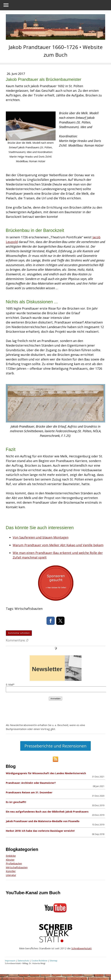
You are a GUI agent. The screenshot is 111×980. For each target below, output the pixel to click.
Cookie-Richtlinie (39, 961)
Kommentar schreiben (19, 633)
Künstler (11, 871)
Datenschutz (23, 961)
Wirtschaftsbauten (17, 867)
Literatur (11, 875)
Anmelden (55, 699)
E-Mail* (10, 684)
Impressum (10, 961)
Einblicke (11, 856)
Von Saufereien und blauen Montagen (41, 537)
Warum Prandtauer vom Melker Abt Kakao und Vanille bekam (58, 545)
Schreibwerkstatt (81, 948)
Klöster (10, 860)
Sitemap (53, 961)
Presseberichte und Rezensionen (55, 746)
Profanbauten (14, 863)
